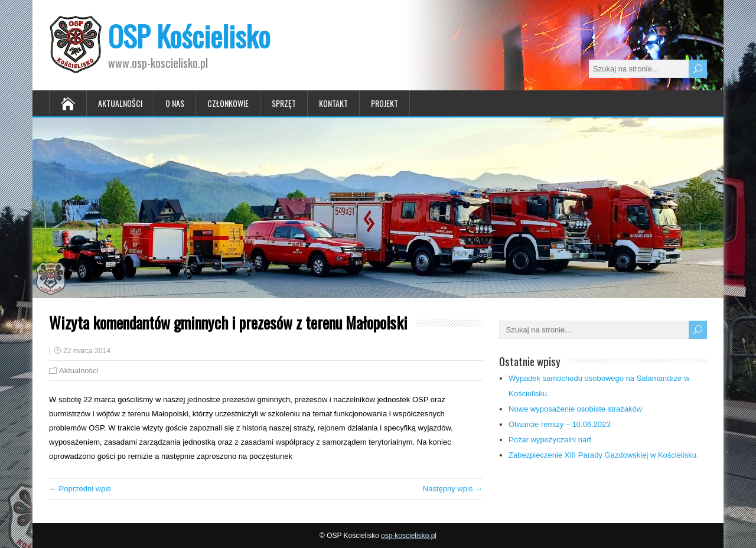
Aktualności (120, 103)
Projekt (384, 103)
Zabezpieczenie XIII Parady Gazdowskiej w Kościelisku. (604, 455)
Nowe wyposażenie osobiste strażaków (575, 409)
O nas (175, 103)
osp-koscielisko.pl (409, 536)
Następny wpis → (453, 489)
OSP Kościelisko (189, 36)
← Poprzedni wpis (80, 489)
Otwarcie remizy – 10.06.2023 (560, 424)
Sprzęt (284, 103)
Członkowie (228, 103)
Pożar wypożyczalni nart (550, 440)
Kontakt (333, 103)
